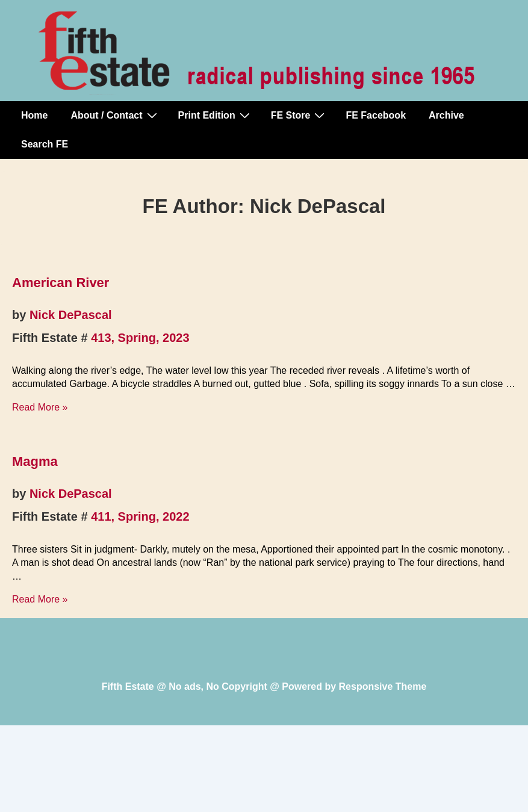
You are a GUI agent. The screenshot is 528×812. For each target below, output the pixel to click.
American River (61, 283)
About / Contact (115, 115)
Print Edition (216, 115)
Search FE (45, 144)
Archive (446, 115)
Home (34, 115)
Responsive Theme (383, 686)
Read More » (40, 407)
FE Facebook (376, 115)
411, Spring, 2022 (140, 516)
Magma (35, 461)
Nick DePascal (71, 315)
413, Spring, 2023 (140, 338)
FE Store (300, 115)
